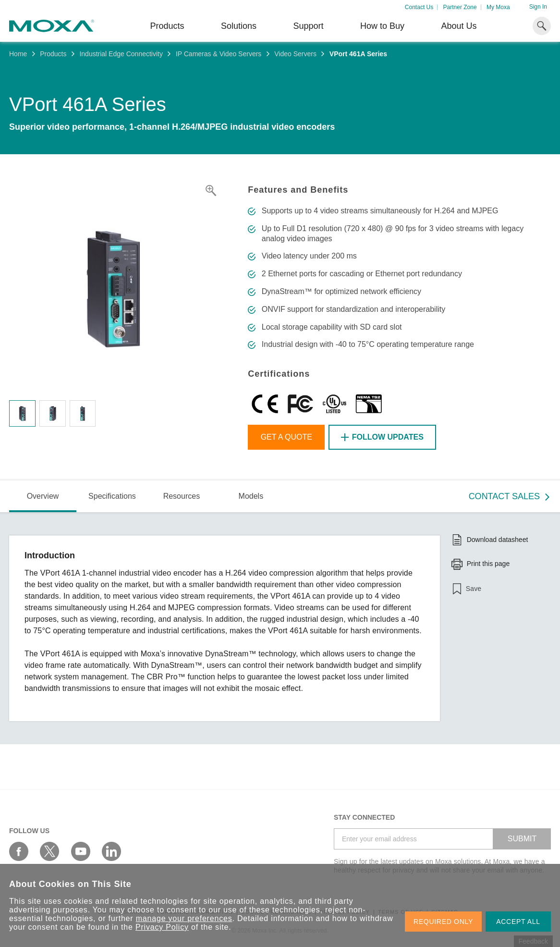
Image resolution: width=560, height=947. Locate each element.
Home (18, 54)
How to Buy (382, 26)
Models (251, 496)
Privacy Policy (162, 927)
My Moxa (498, 7)
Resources (182, 496)
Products (53, 54)
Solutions (239, 26)
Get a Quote (286, 437)
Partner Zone (460, 7)
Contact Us (419, 7)
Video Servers (295, 54)
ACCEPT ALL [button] (518, 922)
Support (308, 26)
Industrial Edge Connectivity (121, 54)
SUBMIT (522, 839)
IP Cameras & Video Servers (219, 54)
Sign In (538, 7)
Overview (43, 496)
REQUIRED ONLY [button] (443, 922)
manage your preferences (184, 918)
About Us (459, 26)
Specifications (112, 496)
